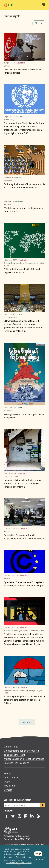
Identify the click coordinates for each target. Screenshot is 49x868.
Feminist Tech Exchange (16, 763)
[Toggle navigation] (43, 5)
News (20, 177)
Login (7, 782)
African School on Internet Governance (24, 759)
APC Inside (9, 786)
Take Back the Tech (14, 755)
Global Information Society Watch (21, 751)
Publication (21, 63)
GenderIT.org (11, 747)
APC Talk (19, 116)
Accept (38, 855)
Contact (8, 790)
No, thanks (40, 861)
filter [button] (37, 23)
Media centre (11, 777)
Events (7, 773)
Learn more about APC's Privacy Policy (19, 865)
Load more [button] (27, 722)
